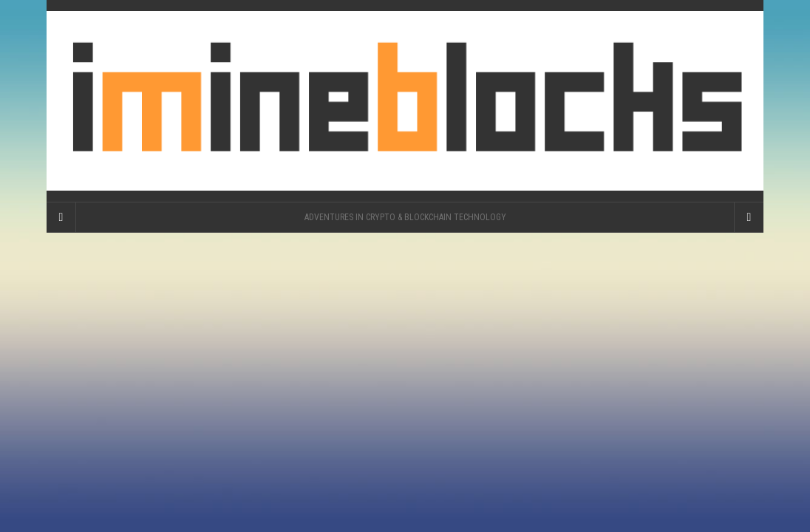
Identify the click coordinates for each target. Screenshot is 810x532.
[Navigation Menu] (749, 217)
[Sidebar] (61, 217)
